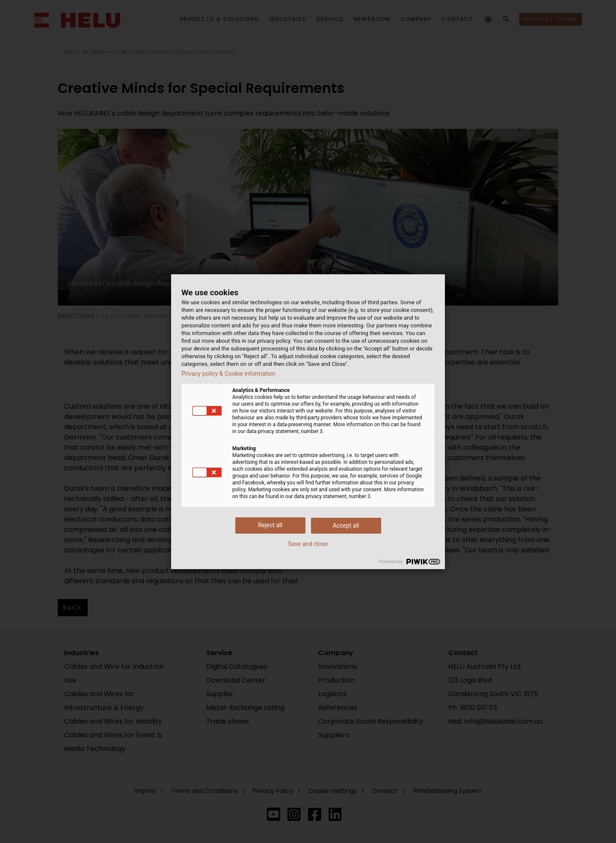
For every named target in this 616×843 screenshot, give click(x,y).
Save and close (308, 544)
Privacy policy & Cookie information (228, 374)
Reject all (270, 525)
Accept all (346, 525)
